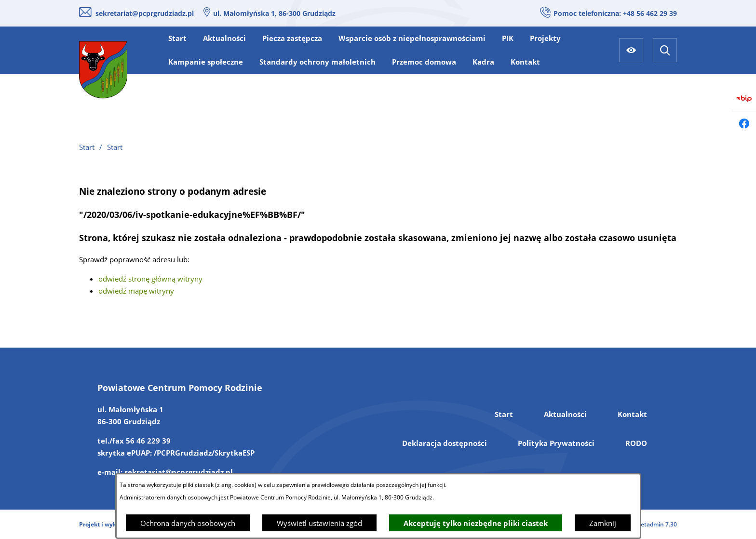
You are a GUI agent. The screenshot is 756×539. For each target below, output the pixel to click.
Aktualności (565, 414)
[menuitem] (177, 38)
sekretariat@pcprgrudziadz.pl (145, 13)
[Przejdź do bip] (744, 99)
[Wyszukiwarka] (665, 50)
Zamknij (603, 523)
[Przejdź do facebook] (744, 123)
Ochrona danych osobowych (188, 523)
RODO (636, 443)
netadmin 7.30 (657, 524)
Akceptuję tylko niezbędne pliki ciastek (476, 523)
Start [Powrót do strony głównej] (87, 147)
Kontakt (632, 414)
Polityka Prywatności (556, 443)
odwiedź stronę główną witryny (150, 279)
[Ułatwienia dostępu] (631, 50)
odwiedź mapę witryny (136, 291)
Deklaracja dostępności (445, 443)
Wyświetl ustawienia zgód (319, 523)
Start (504, 414)
